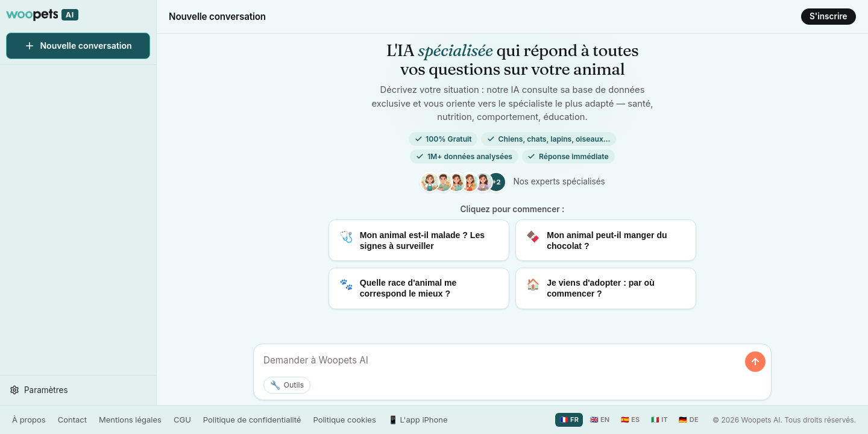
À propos (29, 420)
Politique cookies (344, 420)
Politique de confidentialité (252, 420)
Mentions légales (130, 420)
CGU (182, 420)
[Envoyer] (755, 362)
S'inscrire (829, 16)
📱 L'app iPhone (418, 420)
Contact (72, 420)
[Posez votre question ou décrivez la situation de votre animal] (501, 361)
